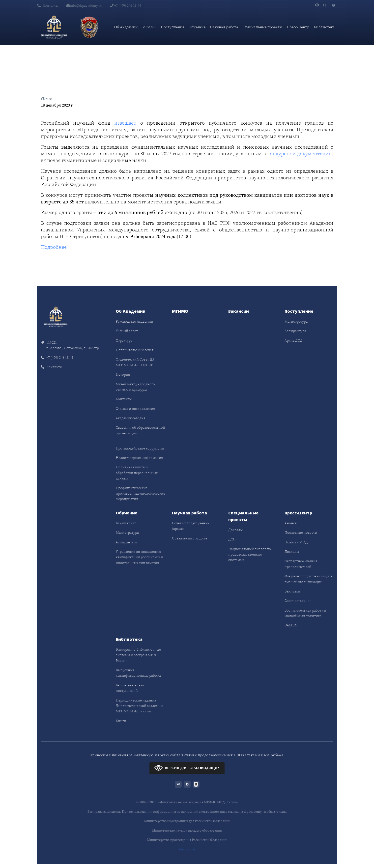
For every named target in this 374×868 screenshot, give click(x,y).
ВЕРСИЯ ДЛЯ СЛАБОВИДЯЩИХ (187, 768)
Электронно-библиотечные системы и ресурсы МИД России (138, 655)
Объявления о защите (190, 538)
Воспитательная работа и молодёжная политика (305, 613)
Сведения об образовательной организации (140, 430)
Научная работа (224, 27)
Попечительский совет (135, 350)
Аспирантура (295, 331)
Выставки (292, 591)
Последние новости (301, 532)
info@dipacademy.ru (84, 5)
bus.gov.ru (187, 849)
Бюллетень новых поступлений (130, 688)
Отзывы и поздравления (135, 409)
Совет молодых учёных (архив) (191, 526)
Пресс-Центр (298, 27)
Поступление (173, 27)
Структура (124, 340)
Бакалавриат (126, 523)
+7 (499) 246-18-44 (126, 5)
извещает (125, 123)
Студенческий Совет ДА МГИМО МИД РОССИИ (135, 362)
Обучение (197, 27)
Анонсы (291, 523)
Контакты (48, 5)
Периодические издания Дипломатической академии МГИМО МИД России (139, 706)
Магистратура (296, 321)
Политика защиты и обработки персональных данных (137, 473)
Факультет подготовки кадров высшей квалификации (308, 579)
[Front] (56, 316)
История (123, 374)
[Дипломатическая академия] (54, 27)
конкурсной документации (300, 154)
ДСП (232, 539)
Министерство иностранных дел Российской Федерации (187, 821)
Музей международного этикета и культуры (135, 387)
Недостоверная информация (139, 458)
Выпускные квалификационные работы (138, 673)
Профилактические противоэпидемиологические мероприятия (140, 493)
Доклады (235, 530)
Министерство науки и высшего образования (187, 830)
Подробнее (54, 247)
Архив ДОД (294, 340)
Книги (121, 721)
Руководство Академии (134, 321)
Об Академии (126, 27)
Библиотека (324, 27)
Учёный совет (127, 331)
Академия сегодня (130, 418)
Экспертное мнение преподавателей (301, 564)
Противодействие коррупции (140, 448)
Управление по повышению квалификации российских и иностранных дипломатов (139, 557)
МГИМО (149, 27)
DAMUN (291, 625)
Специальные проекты (262, 27)
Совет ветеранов (298, 601)
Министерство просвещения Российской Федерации (187, 840)
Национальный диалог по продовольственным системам (250, 554)
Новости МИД (296, 542)
